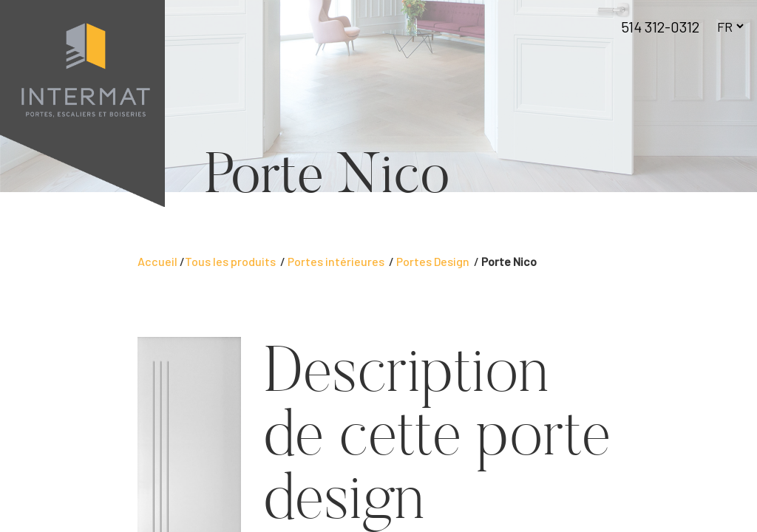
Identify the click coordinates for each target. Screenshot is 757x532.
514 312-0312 (660, 27)
